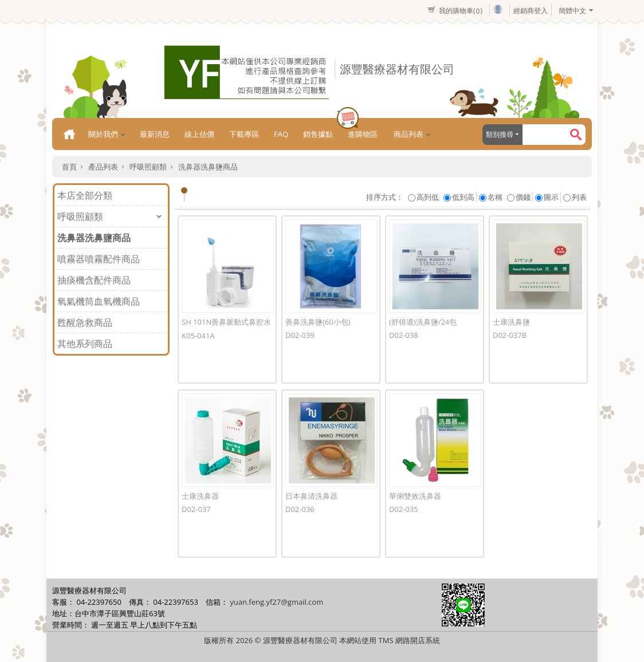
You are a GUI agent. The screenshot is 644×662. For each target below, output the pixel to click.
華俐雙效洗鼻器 (415, 496)
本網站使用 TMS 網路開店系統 (390, 640)
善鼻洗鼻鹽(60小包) (318, 322)
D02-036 (300, 509)
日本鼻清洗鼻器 (311, 496)
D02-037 (196, 509)
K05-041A (198, 336)
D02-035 (404, 509)
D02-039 (300, 335)
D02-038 (404, 335)
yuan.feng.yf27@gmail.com (276, 602)
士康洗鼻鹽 (511, 322)
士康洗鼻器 (200, 496)
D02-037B (510, 335)
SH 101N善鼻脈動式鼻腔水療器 (226, 326)
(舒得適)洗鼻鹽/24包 (423, 322)
